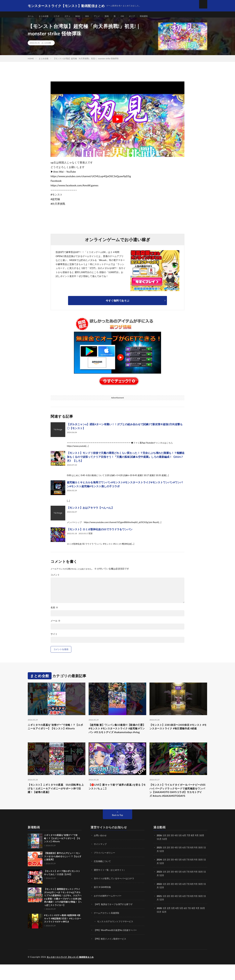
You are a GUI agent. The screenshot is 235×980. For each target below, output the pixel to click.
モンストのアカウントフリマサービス (117, 937)
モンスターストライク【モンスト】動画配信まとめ (72, 973)
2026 (159, 852)
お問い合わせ (101, 852)
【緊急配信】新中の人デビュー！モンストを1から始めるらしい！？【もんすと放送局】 (63, 873)
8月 (194, 864)
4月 (178, 852)
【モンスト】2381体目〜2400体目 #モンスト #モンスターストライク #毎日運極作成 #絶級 (178, 733)
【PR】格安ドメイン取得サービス (111, 954)
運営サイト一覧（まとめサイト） (111, 886)
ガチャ (71, 16)
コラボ (60, 16)
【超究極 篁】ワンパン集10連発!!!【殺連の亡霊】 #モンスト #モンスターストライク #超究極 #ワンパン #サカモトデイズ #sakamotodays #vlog (117, 735)
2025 (159, 864)
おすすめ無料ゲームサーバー (109, 912)
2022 (159, 900)
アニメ (103, 16)
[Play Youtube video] (117, 123)
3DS (92, 16)
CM (130, 16)
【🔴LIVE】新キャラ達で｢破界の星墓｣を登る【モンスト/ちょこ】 (116, 797)
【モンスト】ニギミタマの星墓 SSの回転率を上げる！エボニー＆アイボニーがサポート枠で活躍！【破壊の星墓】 (56, 799)
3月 (173, 852)
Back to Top (117, 832)
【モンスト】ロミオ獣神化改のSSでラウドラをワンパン (100, 533)
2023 (159, 888)
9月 (198, 864)
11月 (159, 868)
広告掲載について (103, 878)
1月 (165, 852)
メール (55, 624)
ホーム (31, 16)
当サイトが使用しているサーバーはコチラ (116, 895)
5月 (182, 852)
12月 (165, 868)
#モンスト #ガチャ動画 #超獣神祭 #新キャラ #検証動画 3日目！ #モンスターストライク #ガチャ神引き (63, 935)
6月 (186, 864)
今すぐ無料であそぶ (117, 304)
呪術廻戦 (154, 16)
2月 (169, 852)
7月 (190, 864)
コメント (55, 579)
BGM (83, 16)
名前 (54, 611)
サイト (54, 638)
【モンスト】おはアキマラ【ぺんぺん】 (90, 511)
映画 (114, 16)
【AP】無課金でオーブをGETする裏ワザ (115, 920)
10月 (203, 864)
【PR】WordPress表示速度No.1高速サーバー (117, 946)
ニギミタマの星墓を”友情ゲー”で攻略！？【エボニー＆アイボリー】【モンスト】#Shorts (56, 733)
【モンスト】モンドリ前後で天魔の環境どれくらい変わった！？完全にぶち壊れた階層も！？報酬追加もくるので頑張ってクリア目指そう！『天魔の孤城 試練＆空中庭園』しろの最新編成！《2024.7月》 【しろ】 (126, 460)
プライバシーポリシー (105, 869)
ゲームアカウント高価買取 (108, 929)
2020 (159, 924)
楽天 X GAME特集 (103, 903)
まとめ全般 (45, 16)
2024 (159, 876)
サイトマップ (101, 861)
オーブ (141, 16)
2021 (159, 912)
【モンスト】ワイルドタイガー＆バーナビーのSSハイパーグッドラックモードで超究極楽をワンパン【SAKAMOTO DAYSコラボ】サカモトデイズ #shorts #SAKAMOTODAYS (178, 804)
